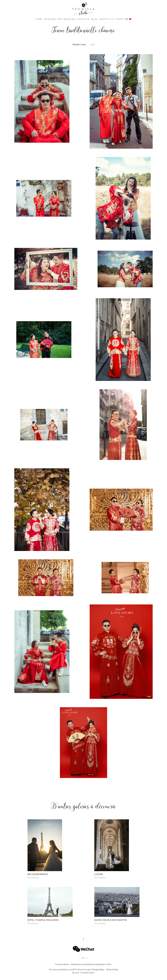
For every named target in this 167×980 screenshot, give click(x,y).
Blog (94, 19)
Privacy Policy (98, 970)
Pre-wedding (66, 19)
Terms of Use (112, 970)
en (83, 958)
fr (79, 958)
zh (87, 958)
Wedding (50, 19)
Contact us (107, 19)
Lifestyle (83, 19)
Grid (93, 45)
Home (39, 19)
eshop (120, 19)
